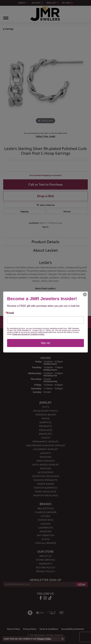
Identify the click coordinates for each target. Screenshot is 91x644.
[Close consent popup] (63, 639)
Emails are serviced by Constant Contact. (28, 334)
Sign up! (46, 343)
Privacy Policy (44, 639)
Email (11, 313)
